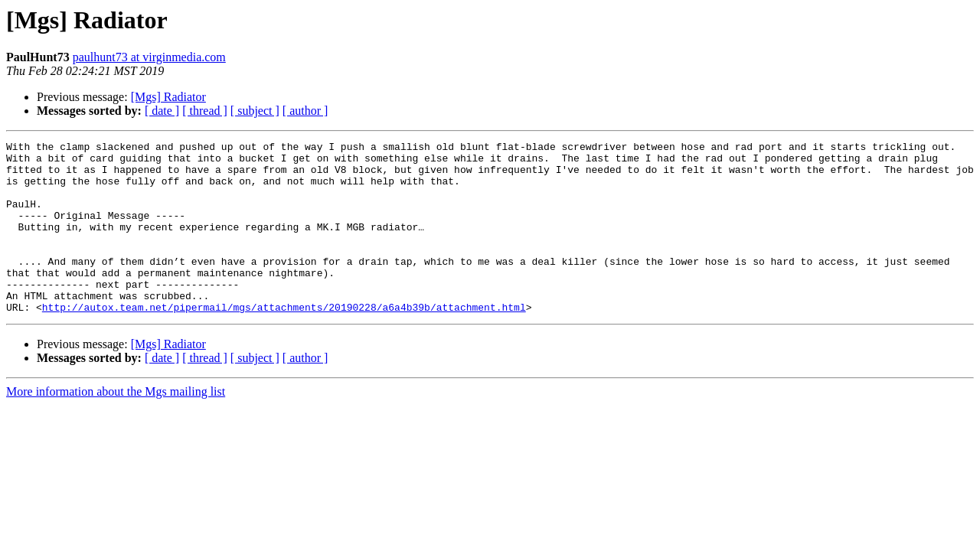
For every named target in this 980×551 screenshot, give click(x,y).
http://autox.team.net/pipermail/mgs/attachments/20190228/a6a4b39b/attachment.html (284, 341)
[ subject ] (255, 111)
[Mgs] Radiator (168, 97)
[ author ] (305, 111)
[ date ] (162, 111)
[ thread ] (205, 111)
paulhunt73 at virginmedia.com (149, 57)
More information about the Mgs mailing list (116, 426)
